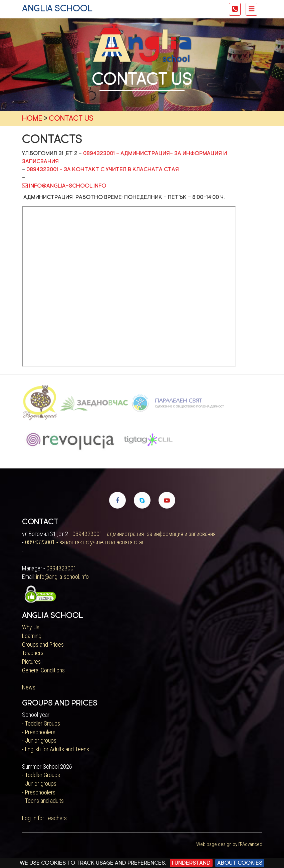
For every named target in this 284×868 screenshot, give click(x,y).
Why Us (31, 627)
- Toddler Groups (41, 723)
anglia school (57, 8)
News (29, 687)
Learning (32, 636)
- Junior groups (39, 740)
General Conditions (43, 670)
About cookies (240, 863)
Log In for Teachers (44, 818)
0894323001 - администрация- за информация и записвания (144, 534)
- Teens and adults (43, 801)
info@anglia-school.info (64, 186)
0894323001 (61, 568)
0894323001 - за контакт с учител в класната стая (103, 169)
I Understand (191, 863)
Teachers (33, 653)
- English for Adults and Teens (56, 749)
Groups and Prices (43, 644)
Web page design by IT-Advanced (229, 844)
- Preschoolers (39, 732)
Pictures (31, 662)
